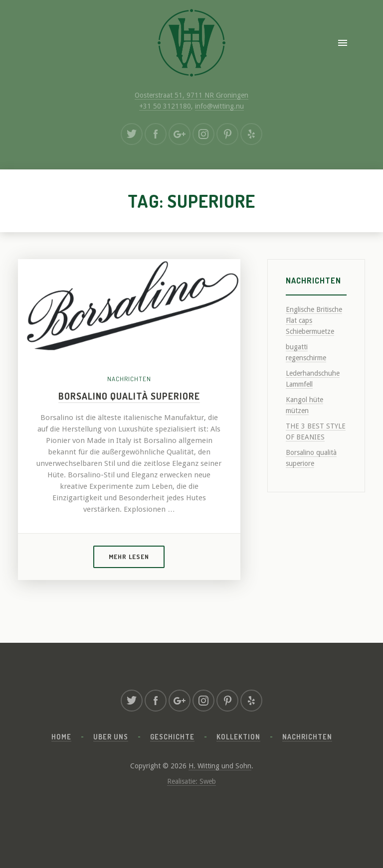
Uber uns (111, 737)
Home (61, 737)
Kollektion (238, 737)
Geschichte (172, 737)
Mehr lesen (129, 557)
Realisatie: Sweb (191, 781)
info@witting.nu (219, 106)
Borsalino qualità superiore (129, 396)
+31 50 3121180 (165, 106)
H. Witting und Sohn (220, 766)
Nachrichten (129, 379)
